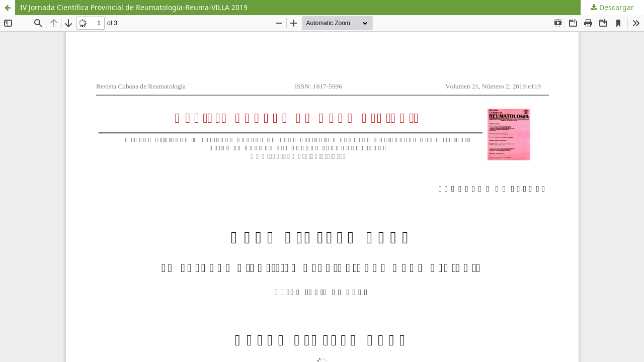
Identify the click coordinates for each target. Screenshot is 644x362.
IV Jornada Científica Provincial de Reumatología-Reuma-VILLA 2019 (134, 7)
